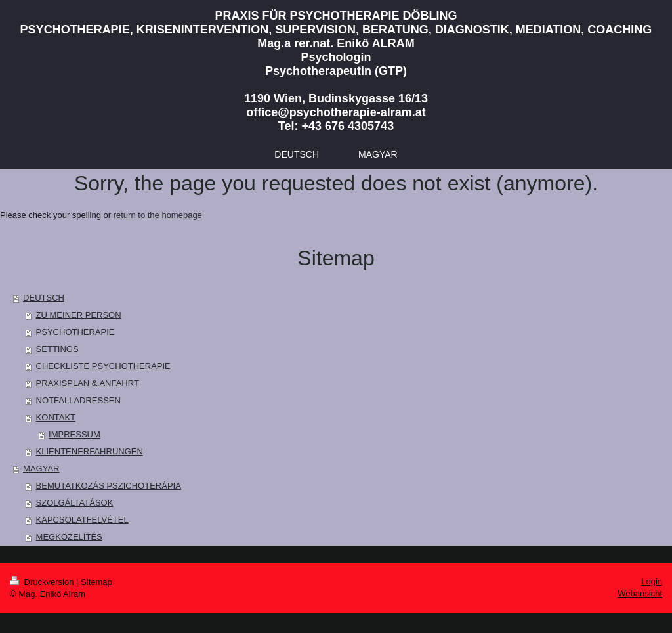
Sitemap (96, 582)
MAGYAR (41, 469)
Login (652, 581)
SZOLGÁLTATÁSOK (75, 503)
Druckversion (43, 582)
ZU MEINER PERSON (79, 315)
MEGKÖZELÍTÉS (69, 537)
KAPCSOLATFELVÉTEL (82, 520)
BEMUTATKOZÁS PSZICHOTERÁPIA (109, 486)
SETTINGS (57, 349)
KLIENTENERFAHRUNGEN (90, 451)
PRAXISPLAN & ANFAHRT (88, 383)
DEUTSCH (44, 298)
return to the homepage (158, 215)
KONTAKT (56, 417)
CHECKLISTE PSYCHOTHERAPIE (103, 366)
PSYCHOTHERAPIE (75, 332)
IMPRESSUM (74, 434)
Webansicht (640, 593)
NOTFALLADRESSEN (78, 400)
